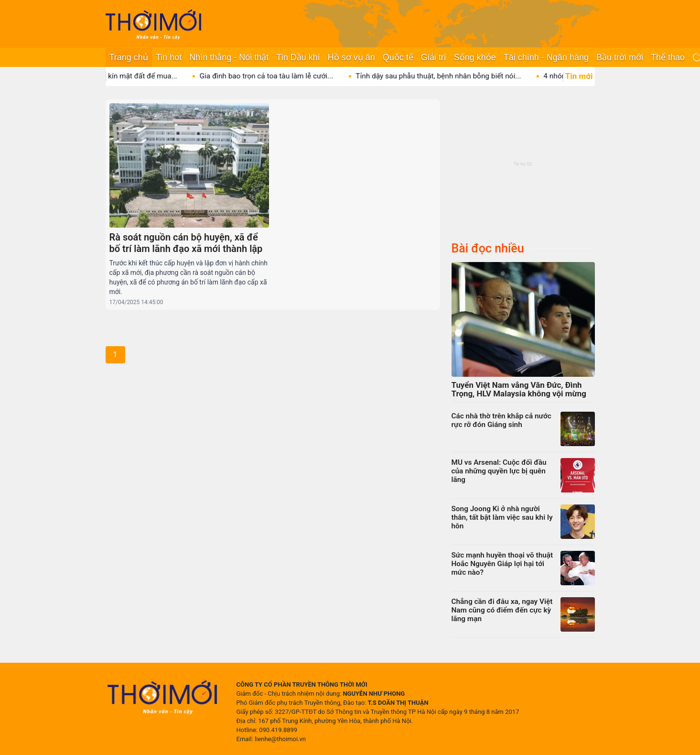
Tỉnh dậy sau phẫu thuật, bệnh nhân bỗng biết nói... (447, 76)
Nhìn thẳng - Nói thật (229, 57)
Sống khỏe (475, 57)
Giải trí (434, 57)
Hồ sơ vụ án (351, 57)
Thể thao (668, 57)
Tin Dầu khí (298, 57)
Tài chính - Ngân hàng (546, 57)
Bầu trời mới (620, 57)
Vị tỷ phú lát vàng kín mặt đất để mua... (123, 76)
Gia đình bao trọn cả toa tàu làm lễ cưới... (275, 76)
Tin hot (169, 57)
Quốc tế (398, 57)
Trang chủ (129, 57)
